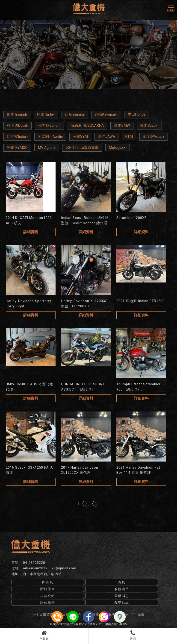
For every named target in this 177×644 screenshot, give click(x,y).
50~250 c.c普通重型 (82, 148)
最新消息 (122, 596)
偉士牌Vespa (154, 137)
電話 (133, 635)
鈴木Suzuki (149, 125)
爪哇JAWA (106, 137)
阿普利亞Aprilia (50, 137)
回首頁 (44, 635)
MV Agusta (47, 148)
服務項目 (122, 589)
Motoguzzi (118, 148)
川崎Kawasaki (106, 114)
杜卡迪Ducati (18, 125)
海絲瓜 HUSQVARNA (87, 125)
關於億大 (48, 589)
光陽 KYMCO (17, 148)
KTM (129, 137)
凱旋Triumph (17, 114)
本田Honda (137, 114)
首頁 (122, 582)
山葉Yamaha (75, 114)
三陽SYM (80, 137)
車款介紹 (48, 596)
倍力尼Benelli (49, 125)
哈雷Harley (46, 114)
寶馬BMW (122, 125)
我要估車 (122, 603)
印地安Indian (17, 137)
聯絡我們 (48, 603)
